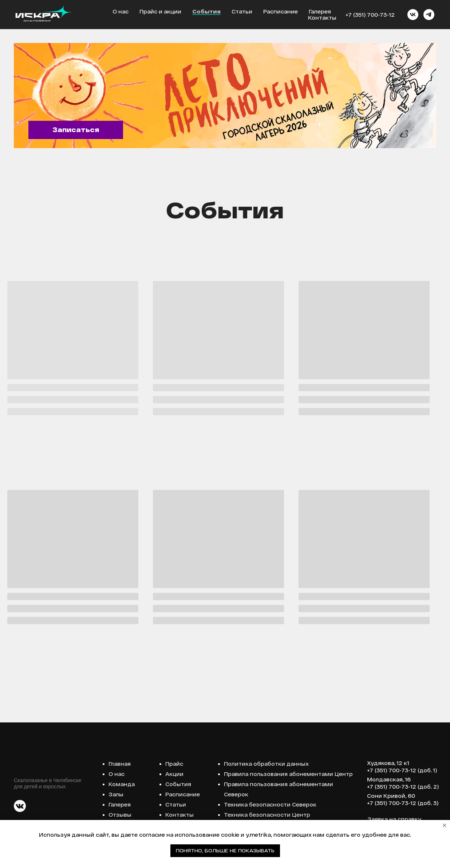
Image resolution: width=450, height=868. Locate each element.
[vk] (413, 15)
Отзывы (120, 815)
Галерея (320, 11)
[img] (225, 96)
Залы (116, 794)
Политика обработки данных (266, 764)
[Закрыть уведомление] (445, 825)
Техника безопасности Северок (270, 804)
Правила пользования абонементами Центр (288, 774)
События (206, 11)
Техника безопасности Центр (267, 815)
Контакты (322, 18)
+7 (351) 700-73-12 (370, 15)
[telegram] (429, 15)
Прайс (174, 764)
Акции (174, 774)
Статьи (242, 11)
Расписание (281, 11)
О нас (121, 11)
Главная (120, 764)
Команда (122, 784)
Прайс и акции (160, 11)
